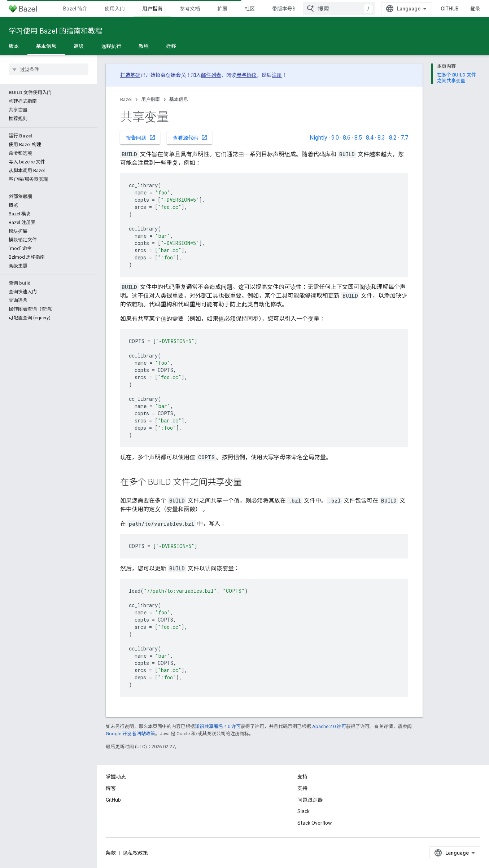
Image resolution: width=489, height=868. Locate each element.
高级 (79, 46)
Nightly (318, 138)
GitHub (450, 9)
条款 (111, 853)
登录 (475, 9)
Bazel (126, 99)
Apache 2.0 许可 (329, 726)
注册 (277, 75)
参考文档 (190, 9)
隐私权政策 (135, 853)
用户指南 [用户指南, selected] (152, 9)
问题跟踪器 (310, 800)
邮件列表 (211, 75)
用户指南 (150, 99)
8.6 (347, 138)
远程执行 (111, 46)
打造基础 (130, 75)
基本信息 (179, 99)
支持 (302, 788)
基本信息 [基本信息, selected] (46, 46)
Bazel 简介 (75, 9)
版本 (14, 46)
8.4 (370, 138)
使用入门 (115, 9)
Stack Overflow (315, 823)
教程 (144, 46)
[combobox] (339, 9)
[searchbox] (49, 69)
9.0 (335, 138)
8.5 (358, 138)
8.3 (381, 138)
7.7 (404, 138)
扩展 (222, 9)
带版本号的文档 (290, 9)
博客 (111, 788)
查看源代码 (190, 137)
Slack (304, 811)
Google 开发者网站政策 (130, 734)
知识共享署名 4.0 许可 (218, 726)
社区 (250, 9)
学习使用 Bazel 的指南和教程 (56, 31)
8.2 (393, 138)
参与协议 (246, 75)
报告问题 (141, 137)
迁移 (171, 46)
